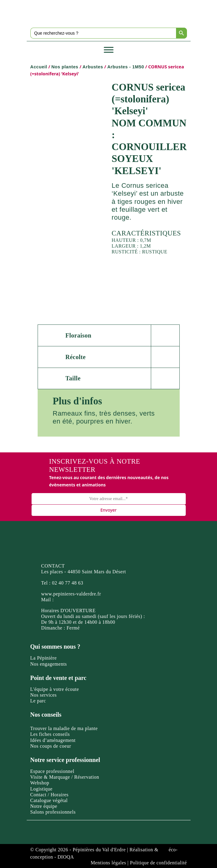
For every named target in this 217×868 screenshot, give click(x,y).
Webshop (40, 783)
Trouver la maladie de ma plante (64, 728)
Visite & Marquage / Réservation (65, 777)
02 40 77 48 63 (68, 583)
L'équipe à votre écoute (55, 689)
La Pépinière (44, 658)
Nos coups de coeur (51, 746)
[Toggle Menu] (109, 50)
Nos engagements (49, 664)
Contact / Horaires (49, 795)
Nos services (44, 695)
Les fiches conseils (50, 734)
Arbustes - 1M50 (125, 67)
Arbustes (93, 67)
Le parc (38, 701)
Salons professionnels (53, 812)
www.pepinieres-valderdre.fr (71, 594)
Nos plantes (65, 67)
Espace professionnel (53, 771)
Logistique (41, 789)
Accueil (39, 67)
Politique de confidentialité (158, 863)
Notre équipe (44, 806)
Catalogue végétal (49, 800)
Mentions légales (108, 863)
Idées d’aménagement (53, 740)
